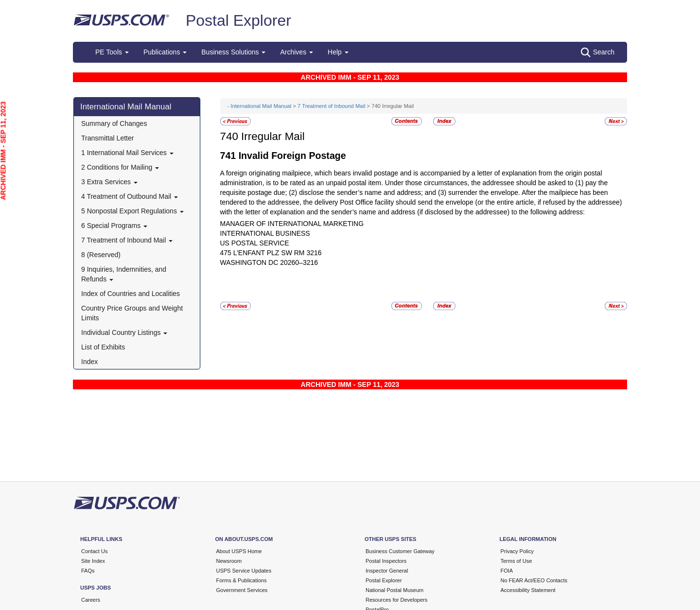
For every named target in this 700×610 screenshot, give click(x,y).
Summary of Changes (114, 123)
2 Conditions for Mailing (120, 167)
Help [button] (338, 52)
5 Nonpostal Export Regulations (132, 211)
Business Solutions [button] (233, 52)
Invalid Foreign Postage (292, 156)
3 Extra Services (109, 182)
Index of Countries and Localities (131, 294)
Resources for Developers (396, 600)
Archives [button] (297, 52)
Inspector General (387, 571)
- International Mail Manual (260, 106)
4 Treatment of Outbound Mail (130, 196)
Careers (91, 600)
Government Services (242, 590)
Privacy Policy (517, 551)
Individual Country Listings (124, 332)
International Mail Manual (126, 107)
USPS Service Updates (244, 571)
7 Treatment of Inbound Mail (127, 240)
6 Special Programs (114, 226)
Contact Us (94, 551)
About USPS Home (239, 551)
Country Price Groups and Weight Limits (132, 313)
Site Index (93, 561)
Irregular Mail (273, 136)
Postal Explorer (238, 20)
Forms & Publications (242, 580)
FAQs (88, 571)
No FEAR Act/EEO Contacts (534, 580)
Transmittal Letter (107, 138)
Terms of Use (516, 561)
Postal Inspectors (386, 561)
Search (598, 52)
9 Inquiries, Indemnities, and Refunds (124, 274)
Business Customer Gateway (400, 551)
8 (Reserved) (101, 255)
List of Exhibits (103, 347)
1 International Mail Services (127, 153)
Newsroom (229, 561)
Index (89, 362)
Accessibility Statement (528, 590)
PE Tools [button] (112, 52)
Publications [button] (165, 52)
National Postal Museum (394, 590)
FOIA (507, 571)
